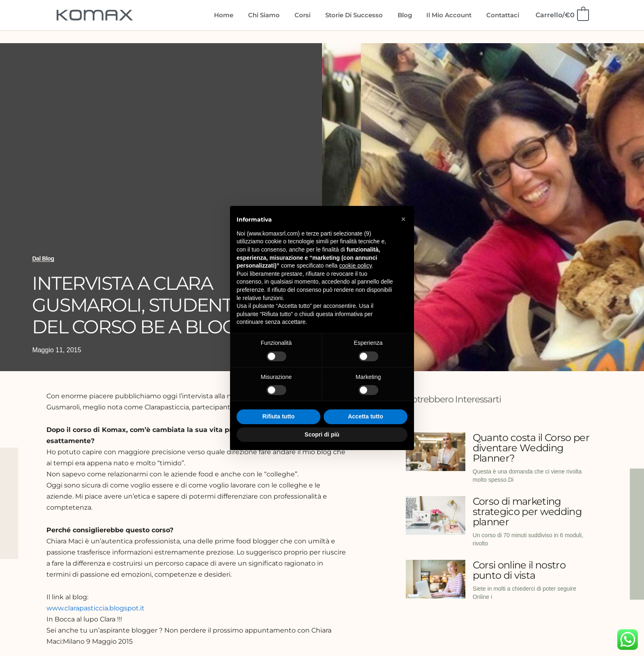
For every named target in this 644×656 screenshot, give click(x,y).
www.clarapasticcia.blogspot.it (95, 608)
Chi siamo (277, 15)
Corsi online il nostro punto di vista (519, 570)
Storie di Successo (362, 15)
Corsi (313, 15)
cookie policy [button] (355, 266)
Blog (411, 15)
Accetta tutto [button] (366, 416)
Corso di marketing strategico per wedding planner (527, 512)
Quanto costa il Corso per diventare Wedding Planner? (531, 448)
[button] (403, 219)
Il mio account (453, 15)
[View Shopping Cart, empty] (562, 15)
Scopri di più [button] (322, 434)
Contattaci (504, 15)
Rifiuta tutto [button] (279, 416)
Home (239, 15)
